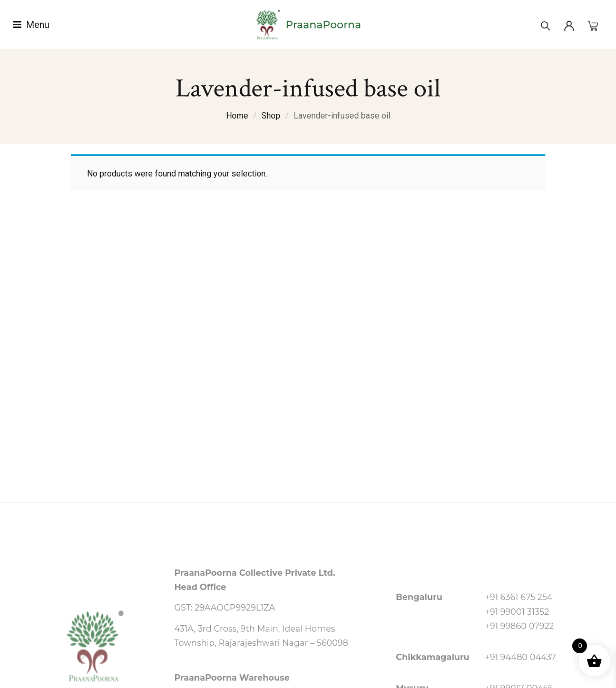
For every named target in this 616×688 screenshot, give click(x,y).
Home (237, 116)
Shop (271, 116)
